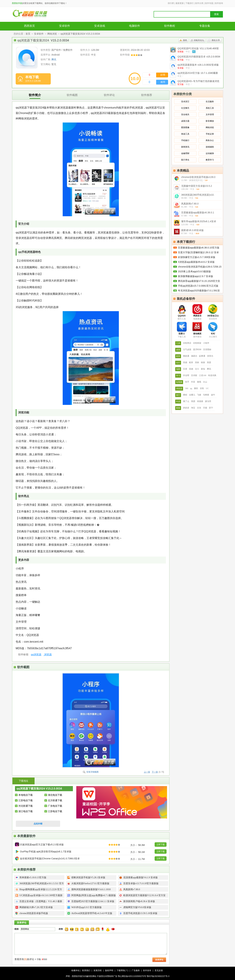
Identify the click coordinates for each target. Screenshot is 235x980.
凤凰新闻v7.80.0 (190, 204)
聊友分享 (216, 40)
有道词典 (212, 375)
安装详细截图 (92, 772)
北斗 (197, 369)
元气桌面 (187, 350)
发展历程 (98, 970)
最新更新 (180, 3)
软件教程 (170, 26)
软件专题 (209, 3)
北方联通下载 (55, 800)
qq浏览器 (36, 654)
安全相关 (185, 115)
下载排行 (190, 3)
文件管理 (210, 115)
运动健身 (210, 153)
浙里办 (210, 356)
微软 (196, 388)
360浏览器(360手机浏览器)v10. (198, 195)
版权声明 (109, 970)
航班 (191, 362)
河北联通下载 (26, 806)
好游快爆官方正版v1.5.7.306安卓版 (197, 257)
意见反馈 (159, 970)
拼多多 (186, 408)
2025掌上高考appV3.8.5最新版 (194, 271)
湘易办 (194, 356)
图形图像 (185, 127)
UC (207, 388)
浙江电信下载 (26, 811)
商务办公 (210, 140)
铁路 (203, 362)
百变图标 (207, 350)
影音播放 (210, 121)
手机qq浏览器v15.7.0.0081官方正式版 (198, 286)
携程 (185, 395)
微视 (199, 382)
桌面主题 (185, 121)
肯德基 (200, 401)
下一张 (155, 772)
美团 (209, 362)
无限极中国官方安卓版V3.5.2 (197, 186)
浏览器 (48, 654)
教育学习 (210, 160)
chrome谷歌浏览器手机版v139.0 (198, 177)
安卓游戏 (100, 26)
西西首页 (29, 26)
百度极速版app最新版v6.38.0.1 (198, 212)
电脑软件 (135, 26)
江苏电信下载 (26, 800)
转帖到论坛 (199, 40)
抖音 (193, 382)
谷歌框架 (197, 343)
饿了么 (186, 401)
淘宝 (193, 408)
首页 (28, 34)
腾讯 (54, 59)
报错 (185, 40)
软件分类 (199, 3)
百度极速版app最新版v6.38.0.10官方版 (199, 248)
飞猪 (199, 395)
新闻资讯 (185, 147)
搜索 (216, 14)
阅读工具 (185, 134)
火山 (205, 382)
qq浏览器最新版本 (198, 65)
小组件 (206, 343)
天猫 (205, 408)
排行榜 (171, 3)
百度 (185, 369)
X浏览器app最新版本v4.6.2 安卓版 (196, 262)
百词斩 (194, 375)
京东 (199, 408)
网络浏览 (52, 34)
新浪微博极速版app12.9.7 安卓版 (195, 276)
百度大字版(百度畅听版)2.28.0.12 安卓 (198, 252)
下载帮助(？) (122, 970)
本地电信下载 (26, 795)
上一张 (147, 772)
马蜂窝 (206, 395)
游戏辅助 (210, 147)
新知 (203, 369)
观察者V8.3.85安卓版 (192, 230)
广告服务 (136, 970)
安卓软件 (65, 26)
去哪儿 (192, 395)
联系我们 (86, 970)
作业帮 (186, 375)
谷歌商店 (187, 343)
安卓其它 (185, 102)
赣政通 (186, 356)
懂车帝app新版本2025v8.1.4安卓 (199, 221)
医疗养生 (185, 160)
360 (187, 388)
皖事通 (202, 356)
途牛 (213, 395)
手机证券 (210, 134)
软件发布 (219, 3)
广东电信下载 (55, 806)
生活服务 (210, 102)
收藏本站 (75, 970)
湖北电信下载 (55, 795)
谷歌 (202, 388)
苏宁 (211, 408)
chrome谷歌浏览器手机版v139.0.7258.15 (200, 267)
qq (191, 388)
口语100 (203, 375)
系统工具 (210, 108)
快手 (187, 382)
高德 (185, 362)
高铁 (197, 362)
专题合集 (205, 26)
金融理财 (185, 153)
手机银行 (185, 140)
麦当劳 (208, 401)
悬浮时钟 (197, 350)
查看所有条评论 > (25, 959)
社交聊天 (185, 108)
